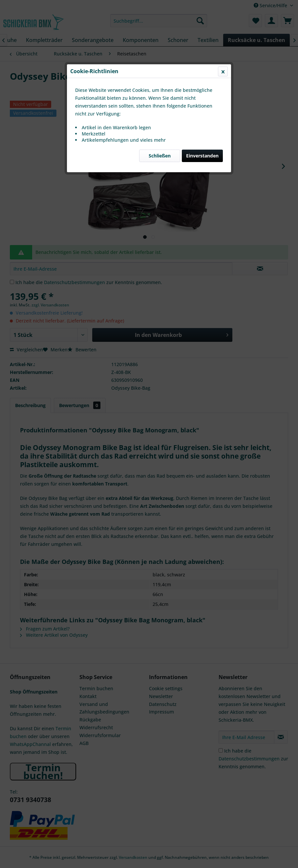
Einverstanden (202, 156)
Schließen (160, 156)
